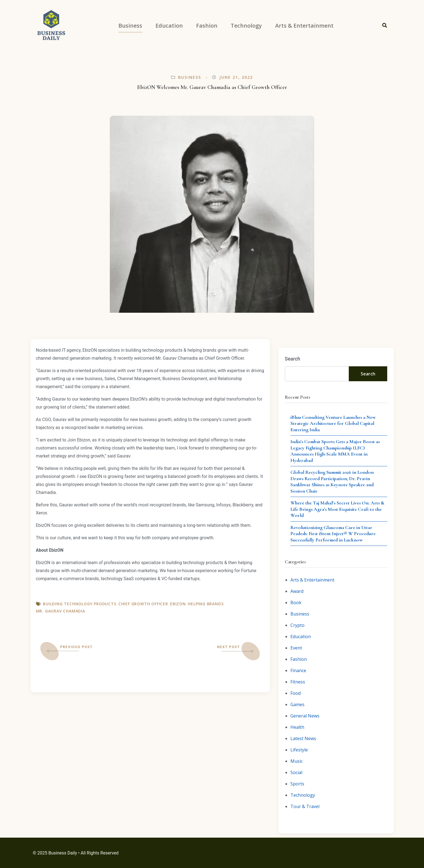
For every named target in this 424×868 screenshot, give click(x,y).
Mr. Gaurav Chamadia (61, 611)
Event (296, 648)
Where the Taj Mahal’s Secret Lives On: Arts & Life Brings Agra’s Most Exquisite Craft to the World (337, 509)
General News (305, 716)
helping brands (206, 604)
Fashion (299, 659)
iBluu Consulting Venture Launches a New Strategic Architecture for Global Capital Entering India (333, 423)
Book (296, 603)
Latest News (303, 738)
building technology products (80, 604)
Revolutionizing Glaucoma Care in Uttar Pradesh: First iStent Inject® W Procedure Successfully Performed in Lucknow (333, 534)
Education (301, 636)
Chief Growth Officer (143, 604)
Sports (297, 784)
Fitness (298, 682)
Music (296, 761)
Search (293, 359)
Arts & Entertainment (312, 580)
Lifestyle (299, 750)
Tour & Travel (305, 806)
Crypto (297, 625)
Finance (298, 670)
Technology (303, 795)
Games (297, 704)
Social (296, 772)
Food (296, 693)
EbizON (178, 604)
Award (297, 591)
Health (297, 727)
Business (190, 77)
